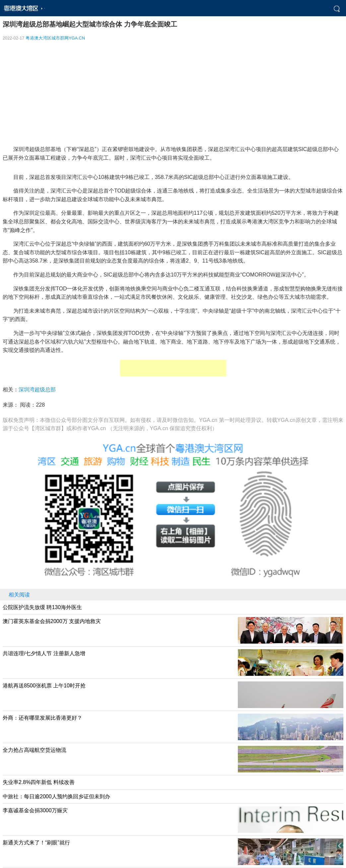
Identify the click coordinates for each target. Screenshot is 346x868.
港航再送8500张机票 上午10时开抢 (44, 686)
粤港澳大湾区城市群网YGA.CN (55, 38)
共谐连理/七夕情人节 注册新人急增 (44, 653)
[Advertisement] (173, 93)
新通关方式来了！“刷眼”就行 (36, 843)
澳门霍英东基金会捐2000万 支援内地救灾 (52, 621)
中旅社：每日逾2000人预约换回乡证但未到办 (56, 796)
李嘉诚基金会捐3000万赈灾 (35, 810)
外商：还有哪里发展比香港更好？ (42, 718)
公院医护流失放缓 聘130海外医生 (42, 607)
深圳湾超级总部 (37, 390)
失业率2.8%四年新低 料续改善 (39, 782)
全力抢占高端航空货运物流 (35, 750)
